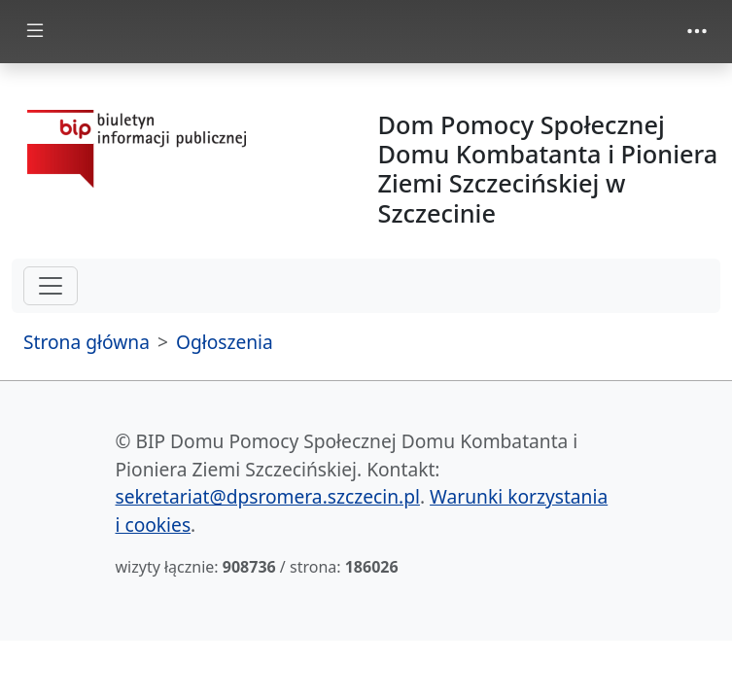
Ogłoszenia (225, 342)
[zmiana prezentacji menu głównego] (35, 32)
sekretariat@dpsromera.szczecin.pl (268, 496)
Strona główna (87, 342)
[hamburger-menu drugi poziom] (51, 286)
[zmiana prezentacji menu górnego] (697, 31)
